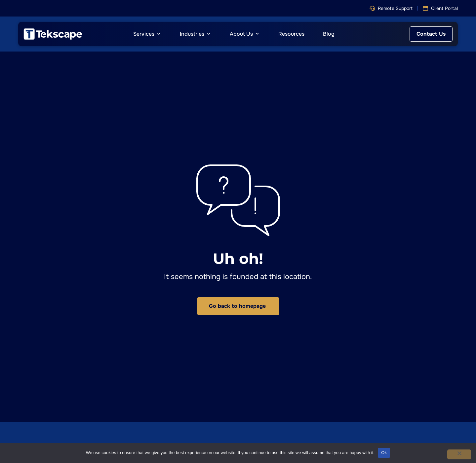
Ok (384, 453)
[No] (459, 454)
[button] (391, 8)
